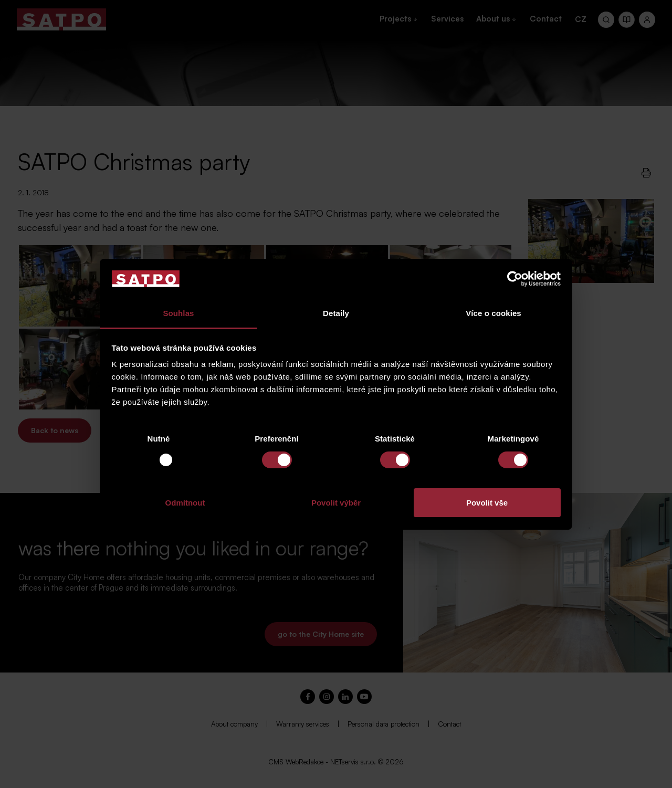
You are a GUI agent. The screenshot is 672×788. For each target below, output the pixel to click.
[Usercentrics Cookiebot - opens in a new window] (515, 279)
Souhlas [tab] (178, 313)
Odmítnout (185, 503)
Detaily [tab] (336, 313)
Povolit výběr (336, 503)
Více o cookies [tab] (493, 313)
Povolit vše (487, 503)
